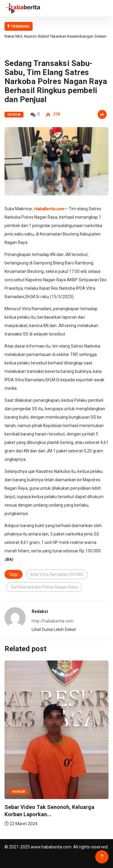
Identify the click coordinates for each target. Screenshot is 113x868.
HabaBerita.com (49, 209)
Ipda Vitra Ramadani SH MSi (57, 574)
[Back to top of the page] (102, 857)
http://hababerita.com (53, 621)
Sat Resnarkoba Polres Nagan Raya (44, 587)
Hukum (14, 115)
